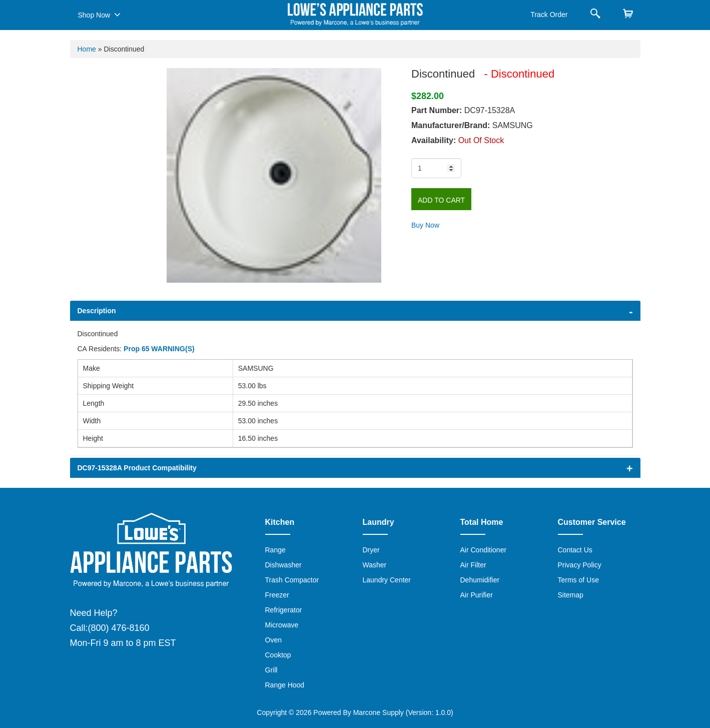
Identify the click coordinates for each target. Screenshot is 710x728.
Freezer (277, 595)
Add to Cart (441, 200)
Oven (273, 640)
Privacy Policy (580, 565)
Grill (271, 670)
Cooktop (278, 655)
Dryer (371, 550)
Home (87, 49)
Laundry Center (387, 580)
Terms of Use (578, 580)
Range (275, 550)
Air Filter (473, 565)
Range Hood (285, 685)
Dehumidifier (480, 580)
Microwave (282, 625)
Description (97, 311)
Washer (375, 565)
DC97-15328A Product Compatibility (137, 468)
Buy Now (425, 225)
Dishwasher (283, 565)
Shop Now (99, 15)
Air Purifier (477, 595)
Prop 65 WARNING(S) (159, 349)
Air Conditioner (484, 550)
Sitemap (571, 595)
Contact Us (575, 550)
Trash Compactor (292, 580)
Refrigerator (284, 610)
